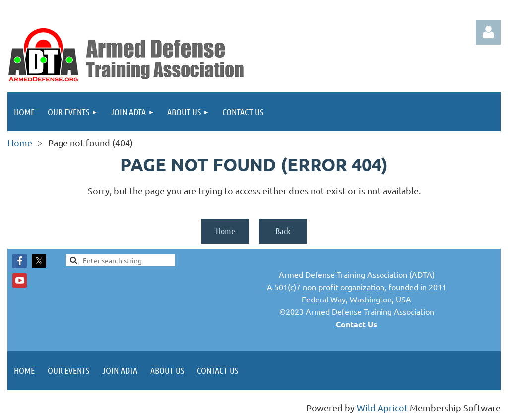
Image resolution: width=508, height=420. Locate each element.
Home (20, 143)
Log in (488, 32)
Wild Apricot (382, 407)
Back (283, 231)
